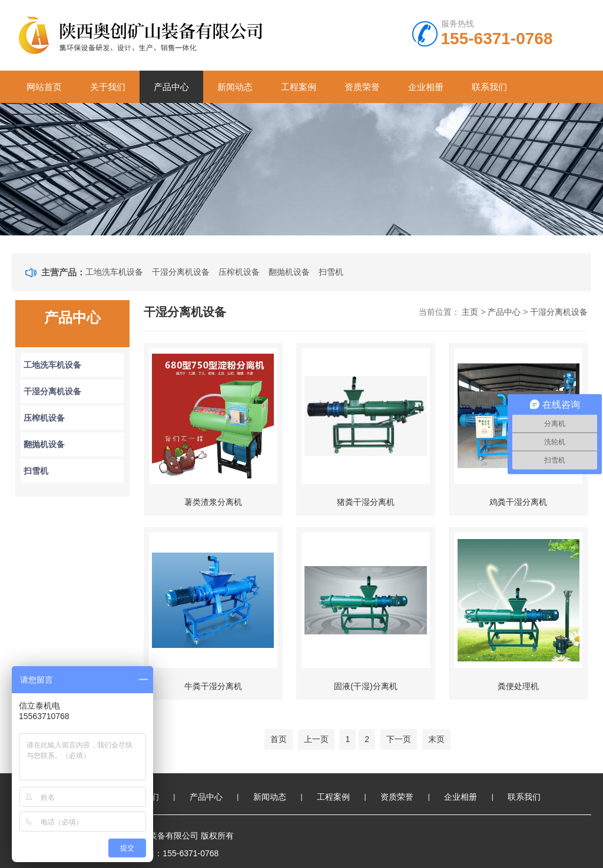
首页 (279, 739)
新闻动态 (235, 87)
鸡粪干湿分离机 (518, 502)
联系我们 (489, 87)
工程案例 (299, 87)
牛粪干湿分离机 (213, 686)
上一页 (316, 739)
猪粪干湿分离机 (366, 502)
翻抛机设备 (289, 272)
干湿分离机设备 (181, 272)
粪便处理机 (518, 686)
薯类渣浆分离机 (213, 502)
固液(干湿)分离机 (365, 686)
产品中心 (171, 87)
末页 (436, 739)
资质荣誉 (362, 87)
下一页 (399, 739)
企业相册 (426, 87)
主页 (470, 312)
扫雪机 (331, 272)
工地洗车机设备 (114, 272)
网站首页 (44, 87)
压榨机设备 (239, 272)
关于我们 (108, 87)
